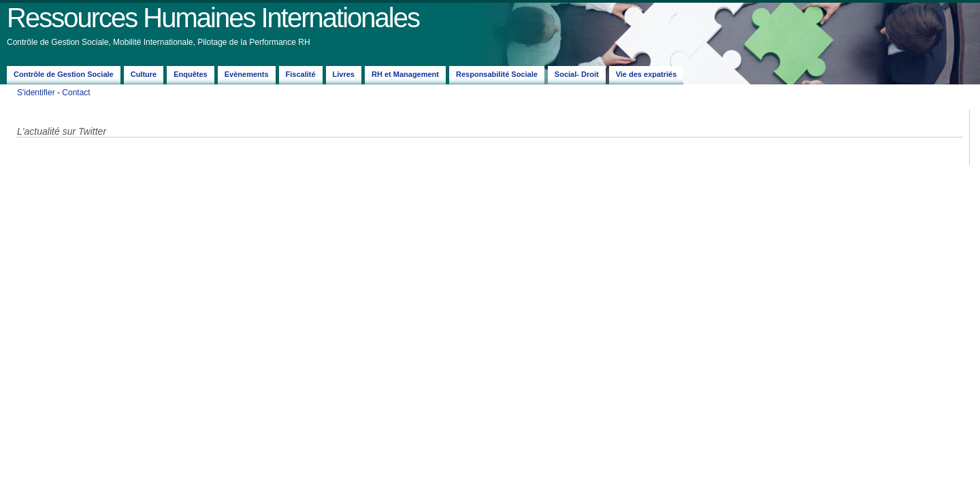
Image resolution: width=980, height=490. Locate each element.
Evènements (247, 74)
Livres (344, 74)
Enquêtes (191, 74)
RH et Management (405, 74)
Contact (76, 93)
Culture (144, 74)
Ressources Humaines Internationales (213, 18)
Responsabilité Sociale (497, 74)
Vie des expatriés (647, 74)
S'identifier (36, 93)
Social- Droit (577, 74)
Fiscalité (301, 74)
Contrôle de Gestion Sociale (64, 74)
